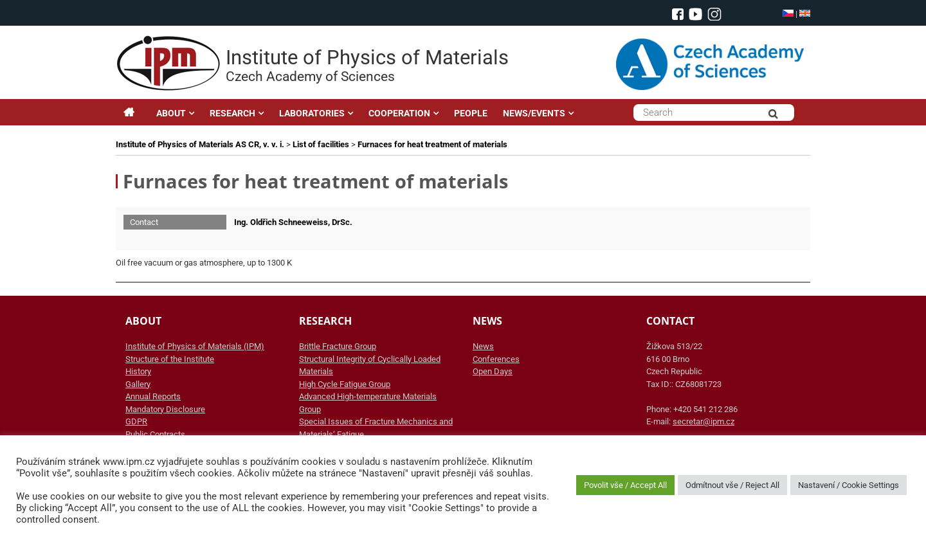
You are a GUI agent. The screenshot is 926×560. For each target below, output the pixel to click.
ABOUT (171, 113)
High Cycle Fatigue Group (345, 384)
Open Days (493, 371)
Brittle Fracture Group (338, 346)
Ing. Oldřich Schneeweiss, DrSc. (293, 222)
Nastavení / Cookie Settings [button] (849, 485)
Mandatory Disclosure (165, 409)
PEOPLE (471, 113)
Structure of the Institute (170, 359)
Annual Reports (153, 396)
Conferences (496, 359)
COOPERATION (399, 113)
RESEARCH (232, 113)
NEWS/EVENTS (534, 113)
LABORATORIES (312, 113)
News (483, 346)
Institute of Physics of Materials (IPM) (195, 346)
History (138, 371)
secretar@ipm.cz (704, 421)
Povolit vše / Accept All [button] (625, 485)
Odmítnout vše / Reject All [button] (732, 485)
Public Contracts (155, 434)
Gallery (138, 384)
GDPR (136, 421)
